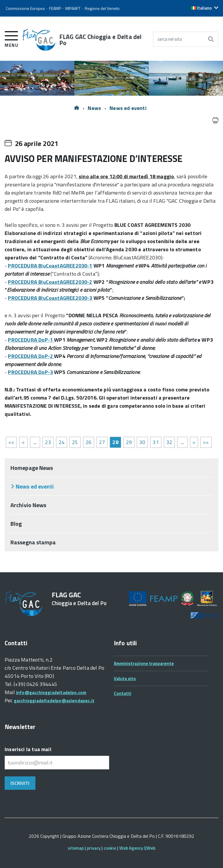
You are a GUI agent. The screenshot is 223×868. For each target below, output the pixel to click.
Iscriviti (20, 783)
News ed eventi (128, 108)
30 (142, 442)
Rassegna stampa (33, 542)
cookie (110, 848)
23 (48, 442)
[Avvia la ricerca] (211, 39)
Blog (16, 524)
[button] (205, 8)
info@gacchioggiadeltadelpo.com (51, 693)
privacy (94, 848)
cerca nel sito (170, 39)
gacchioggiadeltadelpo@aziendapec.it (54, 701)
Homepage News (32, 468)
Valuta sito (125, 679)
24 (62, 442)
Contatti (123, 693)
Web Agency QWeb (137, 848)
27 (102, 442)
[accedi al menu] (11, 38)
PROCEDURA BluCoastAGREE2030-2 (50, 282)
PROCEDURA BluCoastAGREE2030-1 (50, 266)
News (94, 108)
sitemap (76, 848)
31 (156, 442)
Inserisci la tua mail (28, 749)
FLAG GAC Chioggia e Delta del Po (100, 40)
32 (169, 442)
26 (89, 442)
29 (129, 442)
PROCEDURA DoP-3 (30, 372)
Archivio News (28, 505)
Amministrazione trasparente (144, 663)
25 (75, 442)
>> (206, 442)
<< (11, 442)
